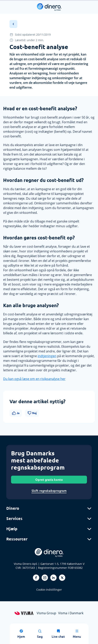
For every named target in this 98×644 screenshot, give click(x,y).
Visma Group (46, 613)
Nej (32, 413)
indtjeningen (47, 356)
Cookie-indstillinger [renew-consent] (49, 590)
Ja (16, 413)
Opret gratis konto (49, 480)
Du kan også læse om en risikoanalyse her (34, 379)
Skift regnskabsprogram (49, 491)
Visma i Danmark (71, 613)
